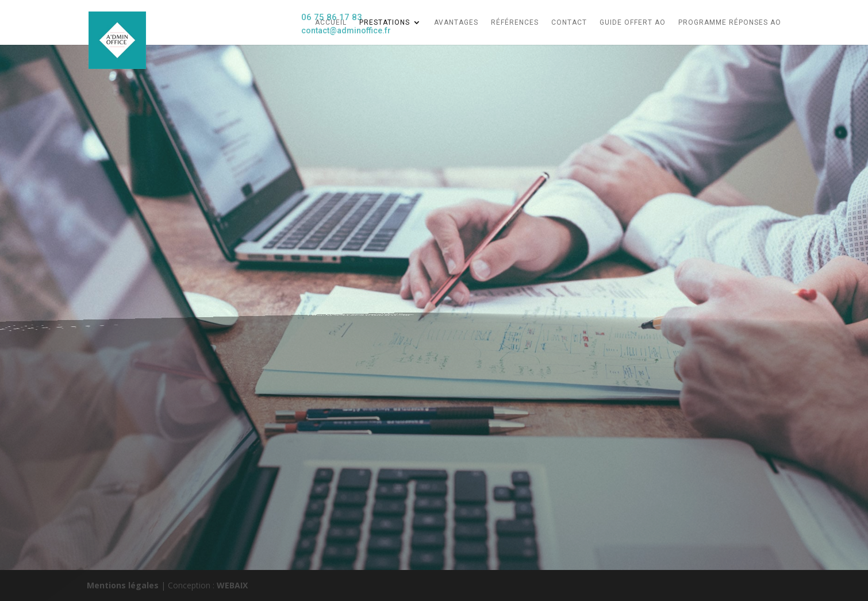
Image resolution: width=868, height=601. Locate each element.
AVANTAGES (456, 22)
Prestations (385, 22)
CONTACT (569, 22)
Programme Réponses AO (730, 22)
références (515, 22)
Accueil (331, 22)
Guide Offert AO (633, 22)
